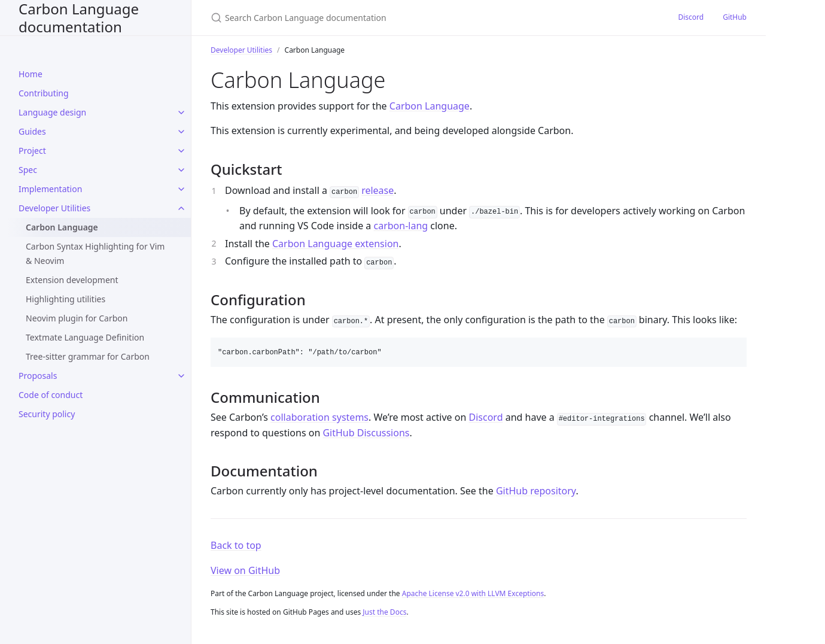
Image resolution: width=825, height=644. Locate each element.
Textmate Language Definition (85, 337)
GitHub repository (536, 491)
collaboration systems (319, 417)
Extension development (72, 280)
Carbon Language (62, 227)
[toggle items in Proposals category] (181, 376)
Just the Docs (384, 612)
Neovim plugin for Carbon (77, 318)
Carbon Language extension (335, 244)
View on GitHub (245, 570)
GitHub (735, 17)
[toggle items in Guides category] (181, 132)
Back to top (236, 545)
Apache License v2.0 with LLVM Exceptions (473, 593)
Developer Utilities (241, 50)
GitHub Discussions (366, 433)
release (378, 190)
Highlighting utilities (66, 299)
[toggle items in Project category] (181, 151)
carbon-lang (401, 226)
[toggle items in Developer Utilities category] (181, 208)
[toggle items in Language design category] (181, 113)
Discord (691, 17)
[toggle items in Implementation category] (181, 189)
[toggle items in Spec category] (181, 170)
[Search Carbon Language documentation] (352, 18)
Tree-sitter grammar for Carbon (88, 356)
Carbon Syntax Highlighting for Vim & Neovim (95, 253)
